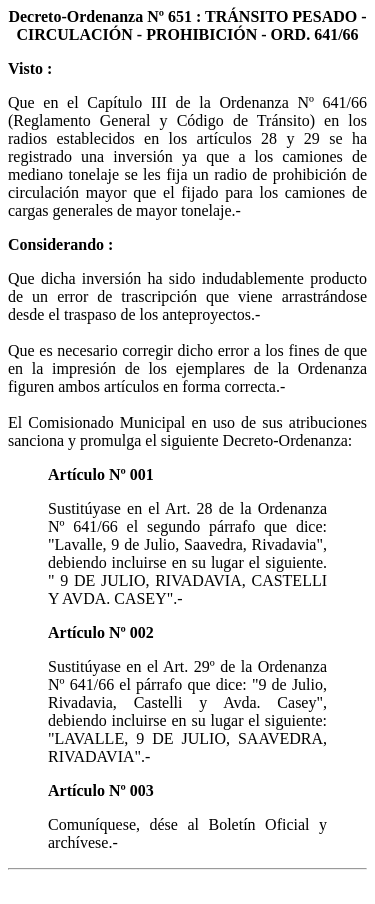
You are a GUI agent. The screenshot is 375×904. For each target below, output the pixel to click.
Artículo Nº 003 (101, 790)
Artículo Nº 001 (101, 474)
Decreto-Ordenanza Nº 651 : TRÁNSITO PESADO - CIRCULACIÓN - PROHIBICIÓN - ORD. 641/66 (187, 25)
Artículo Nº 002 (101, 632)
